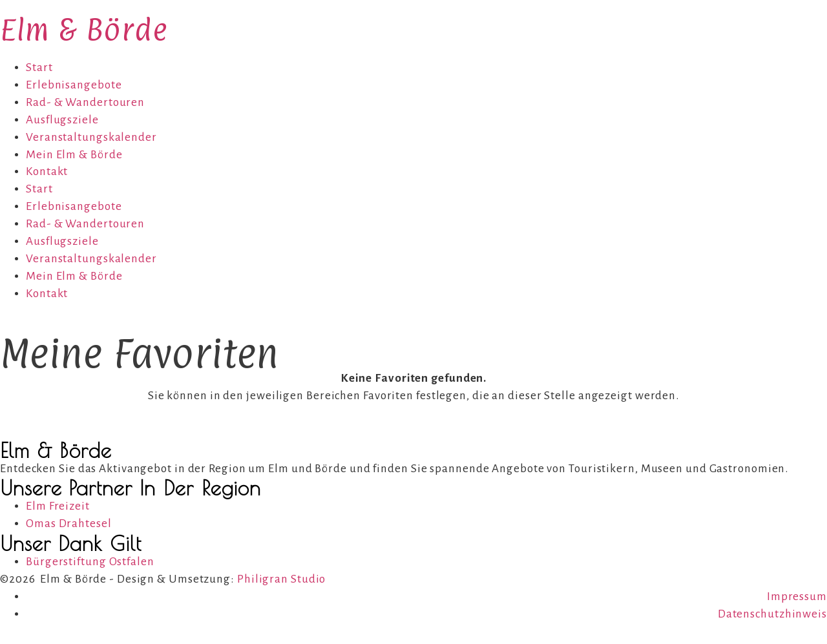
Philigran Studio (281, 579)
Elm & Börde (84, 29)
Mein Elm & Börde (74, 155)
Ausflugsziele (62, 120)
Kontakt (47, 171)
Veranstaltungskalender (91, 137)
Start (39, 68)
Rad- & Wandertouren (85, 102)
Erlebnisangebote (74, 85)
